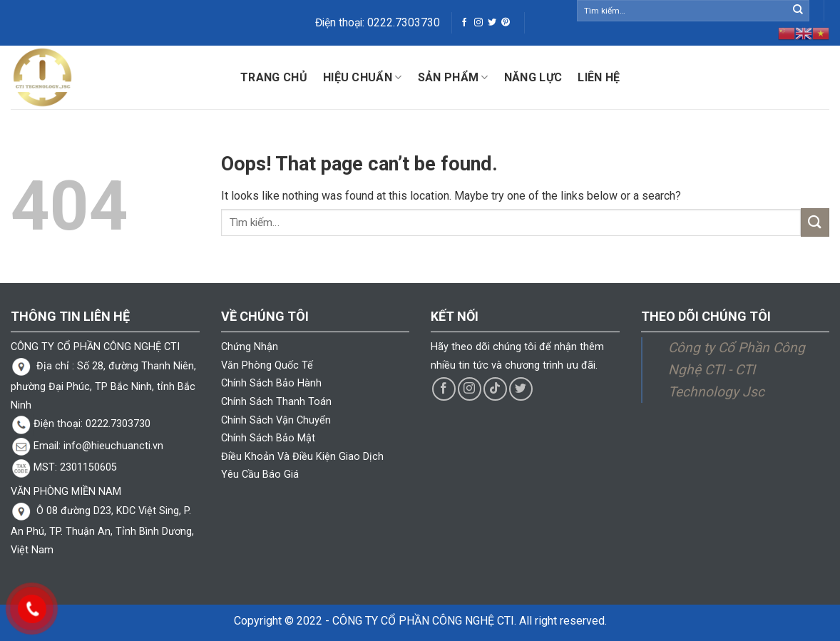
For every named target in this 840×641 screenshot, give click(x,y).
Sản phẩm (453, 78)
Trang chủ (274, 77)
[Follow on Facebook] (464, 23)
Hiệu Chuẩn (363, 78)
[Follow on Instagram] (478, 23)
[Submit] (798, 11)
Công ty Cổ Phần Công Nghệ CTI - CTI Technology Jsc (737, 369)
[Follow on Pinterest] (506, 23)
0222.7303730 (404, 23)
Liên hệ (599, 77)
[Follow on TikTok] (495, 389)
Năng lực (533, 77)
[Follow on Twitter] (492, 23)
